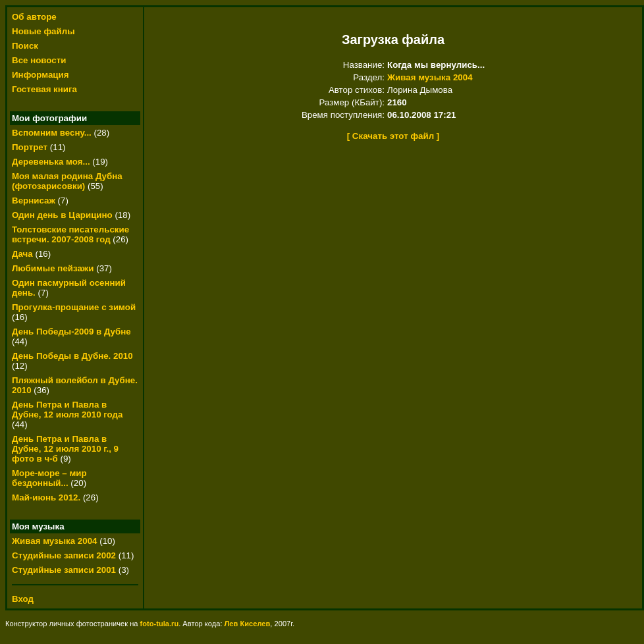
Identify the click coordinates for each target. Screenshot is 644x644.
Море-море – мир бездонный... (49, 478)
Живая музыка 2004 (55, 541)
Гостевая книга (44, 89)
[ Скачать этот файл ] (393, 136)
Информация (40, 75)
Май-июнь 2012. (47, 497)
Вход (23, 599)
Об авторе (34, 17)
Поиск (25, 46)
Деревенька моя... (51, 162)
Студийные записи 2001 (64, 570)
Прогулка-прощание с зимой (74, 307)
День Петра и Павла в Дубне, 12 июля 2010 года (67, 410)
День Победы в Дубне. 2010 (72, 356)
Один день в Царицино (62, 215)
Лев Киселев (248, 624)
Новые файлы (43, 31)
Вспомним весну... (52, 133)
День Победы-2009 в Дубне (71, 332)
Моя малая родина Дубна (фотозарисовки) (67, 181)
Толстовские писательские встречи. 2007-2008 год (70, 234)
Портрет (30, 147)
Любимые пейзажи (53, 268)
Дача (22, 254)
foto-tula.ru (160, 624)
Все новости (39, 60)
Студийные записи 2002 (64, 555)
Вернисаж (34, 201)
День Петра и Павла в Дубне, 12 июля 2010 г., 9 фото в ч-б (65, 449)
